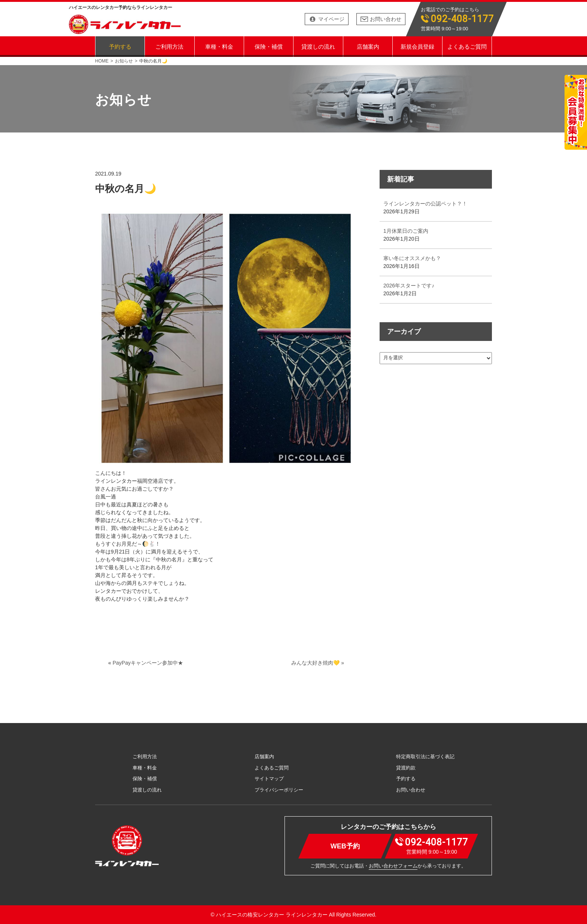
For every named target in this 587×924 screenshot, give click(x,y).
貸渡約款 (406, 768)
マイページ (331, 19)
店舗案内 (368, 46)
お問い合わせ (386, 19)
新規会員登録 (417, 46)
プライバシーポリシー (279, 790)
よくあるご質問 (467, 46)
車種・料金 (219, 46)
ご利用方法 (169, 46)
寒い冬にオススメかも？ (412, 258)
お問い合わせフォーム (393, 866)
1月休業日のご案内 (406, 231)
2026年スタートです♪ (409, 286)
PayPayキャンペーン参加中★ (148, 663)
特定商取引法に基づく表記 (425, 757)
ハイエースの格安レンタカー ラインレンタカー (272, 915)
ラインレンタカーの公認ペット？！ (425, 204)
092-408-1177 (462, 19)
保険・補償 (269, 46)
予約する (120, 46)
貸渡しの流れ (318, 46)
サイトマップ (269, 779)
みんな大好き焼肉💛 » (318, 663)
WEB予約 (345, 846)
